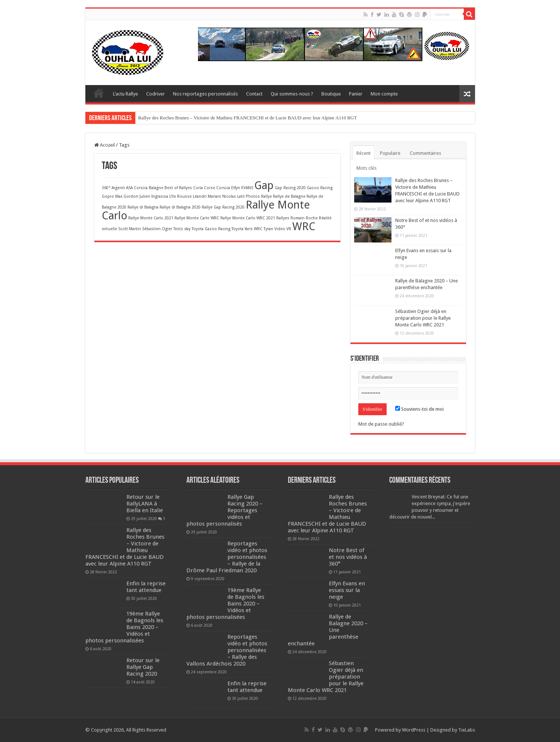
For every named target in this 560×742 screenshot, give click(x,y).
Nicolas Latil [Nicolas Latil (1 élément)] (233, 196)
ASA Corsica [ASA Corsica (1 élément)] (137, 188)
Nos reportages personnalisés (205, 94)
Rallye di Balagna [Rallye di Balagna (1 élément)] (143, 207)
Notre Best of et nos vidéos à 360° (348, 557)
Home (99, 93)
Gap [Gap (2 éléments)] (264, 185)
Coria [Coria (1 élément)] (198, 188)
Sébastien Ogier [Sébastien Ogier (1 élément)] (157, 229)
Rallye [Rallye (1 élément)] (266, 196)
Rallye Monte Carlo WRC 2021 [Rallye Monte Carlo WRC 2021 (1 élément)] (248, 218)
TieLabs (467, 730)
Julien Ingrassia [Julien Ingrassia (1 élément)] (154, 196)
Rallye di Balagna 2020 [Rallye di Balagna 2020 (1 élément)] (180, 207)
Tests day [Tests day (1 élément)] (182, 229)
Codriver (155, 94)
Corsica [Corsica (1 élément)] (223, 188)
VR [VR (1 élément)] (289, 229)
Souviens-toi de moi (419, 409)
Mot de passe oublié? (381, 424)
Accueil (105, 145)
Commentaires (425, 153)
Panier (356, 94)
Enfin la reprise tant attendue (146, 587)
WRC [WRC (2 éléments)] (304, 226)
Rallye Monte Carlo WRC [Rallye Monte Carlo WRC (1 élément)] (197, 218)
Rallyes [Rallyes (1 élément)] (283, 218)
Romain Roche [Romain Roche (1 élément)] (304, 218)
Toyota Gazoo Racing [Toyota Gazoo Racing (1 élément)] (211, 229)
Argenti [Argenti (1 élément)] (118, 188)
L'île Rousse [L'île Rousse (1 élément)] (180, 196)
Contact (254, 94)
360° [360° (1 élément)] (106, 188)
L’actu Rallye (125, 94)
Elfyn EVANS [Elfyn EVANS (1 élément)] (242, 188)
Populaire (390, 153)
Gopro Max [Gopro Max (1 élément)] (112, 196)
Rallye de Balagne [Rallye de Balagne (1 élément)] (289, 196)
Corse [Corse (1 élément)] (210, 188)
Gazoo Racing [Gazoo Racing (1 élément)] (320, 188)
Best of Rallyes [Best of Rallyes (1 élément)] (178, 188)
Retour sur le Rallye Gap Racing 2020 (143, 667)
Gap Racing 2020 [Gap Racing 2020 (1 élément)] (290, 188)
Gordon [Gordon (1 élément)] (131, 196)
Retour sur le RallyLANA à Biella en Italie (145, 504)
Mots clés (366, 168)
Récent (364, 153)
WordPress (414, 730)
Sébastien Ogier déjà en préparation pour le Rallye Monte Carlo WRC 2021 (423, 318)
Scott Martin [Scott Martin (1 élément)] (130, 229)
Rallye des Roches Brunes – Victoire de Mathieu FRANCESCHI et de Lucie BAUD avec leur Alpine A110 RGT (248, 118)
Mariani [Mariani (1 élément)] (214, 196)
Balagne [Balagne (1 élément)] (156, 188)
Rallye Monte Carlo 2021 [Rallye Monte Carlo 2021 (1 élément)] (151, 218)
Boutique (331, 94)
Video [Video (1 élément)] (280, 229)
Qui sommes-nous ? (292, 94)
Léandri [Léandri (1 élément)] (200, 196)
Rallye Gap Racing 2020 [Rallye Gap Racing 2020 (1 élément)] (223, 207)
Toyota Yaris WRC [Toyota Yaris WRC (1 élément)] (247, 229)
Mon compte (384, 94)
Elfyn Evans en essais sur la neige (347, 590)
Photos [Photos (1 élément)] (253, 196)
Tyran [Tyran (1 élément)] (268, 229)
